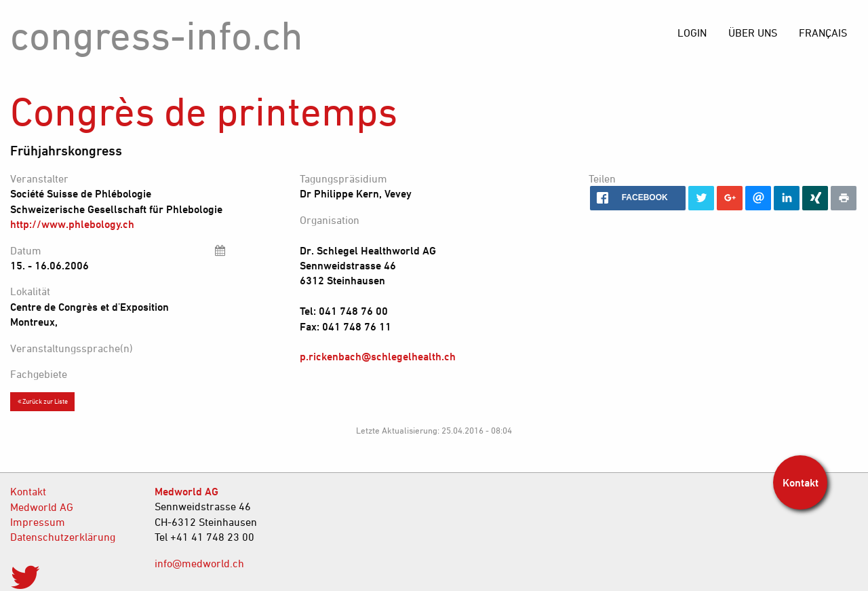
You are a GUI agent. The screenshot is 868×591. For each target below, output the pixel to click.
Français (823, 33)
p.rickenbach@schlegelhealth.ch (378, 356)
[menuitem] (823, 33)
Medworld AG (42, 507)
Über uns (753, 33)
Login (692, 33)
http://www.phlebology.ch (72, 224)
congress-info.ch (157, 35)
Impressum (38, 522)
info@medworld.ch (199, 563)
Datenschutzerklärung (63, 537)
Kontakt (28, 491)
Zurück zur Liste (43, 401)
